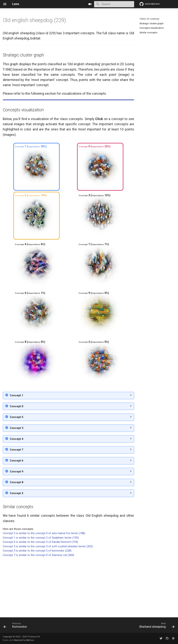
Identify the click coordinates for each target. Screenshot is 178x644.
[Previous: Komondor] (16, 626)
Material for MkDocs (24, 640)
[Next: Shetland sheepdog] (156, 626)
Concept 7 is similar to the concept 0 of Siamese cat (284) (38, 611)
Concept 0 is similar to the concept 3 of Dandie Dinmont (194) (40, 598)
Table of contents (149, 19)
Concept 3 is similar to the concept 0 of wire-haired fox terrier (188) (44, 589)
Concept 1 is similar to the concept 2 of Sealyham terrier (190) (41, 594)
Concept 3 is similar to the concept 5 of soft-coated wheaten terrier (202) (48, 602)
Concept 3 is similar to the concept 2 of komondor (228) (37, 607)
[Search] (114, 4)
